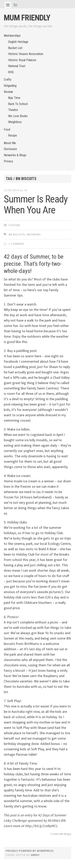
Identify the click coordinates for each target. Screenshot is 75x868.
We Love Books (18, 116)
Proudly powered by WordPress (30, 851)
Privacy (8, 161)
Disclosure (10, 149)
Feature (15, 225)
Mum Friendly (27, 18)
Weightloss (15, 122)
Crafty (8, 79)
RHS (11, 72)
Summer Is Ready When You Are (36, 205)
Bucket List (15, 48)
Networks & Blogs (15, 155)
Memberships (12, 36)
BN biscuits (17, 234)
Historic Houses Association (26, 54)
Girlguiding (10, 86)
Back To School (18, 104)
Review (8, 92)
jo (26, 190)
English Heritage (18, 42)
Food (7, 130)
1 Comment (17, 244)
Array (35, 855)
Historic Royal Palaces (22, 60)
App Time (14, 98)
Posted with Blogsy (61, 834)
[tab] (8, 5)
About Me (10, 143)
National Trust (17, 66)
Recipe (13, 135)
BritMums (34, 234)
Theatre (13, 110)
